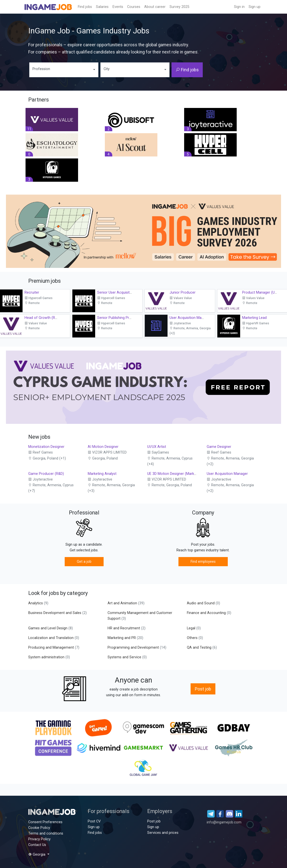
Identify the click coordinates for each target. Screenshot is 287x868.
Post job (203, 689)
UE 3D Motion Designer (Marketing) (175, 474)
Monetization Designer (46, 447)
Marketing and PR (125, 638)
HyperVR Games (256, 323)
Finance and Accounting (209, 613)
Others (195, 638)
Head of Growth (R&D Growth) (49, 318)
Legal (194, 628)
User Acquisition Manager (190, 318)
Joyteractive (180, 323)
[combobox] (64, 70)
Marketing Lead (254, 318)
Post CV (94, 821)
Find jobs (85, 7)
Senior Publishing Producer (119, 318)
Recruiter (32, 293)
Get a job (84, 562)
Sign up (255, 7)
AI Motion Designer (103, 447)
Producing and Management (54, 648)
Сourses (134, 7)
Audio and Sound (203, 603)
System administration (49, 657)
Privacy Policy (39, 839)
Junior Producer (183, 293)
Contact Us (37, 845)
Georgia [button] (37, 855)
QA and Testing (202, 648)
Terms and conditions (46, 833)
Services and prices (163, 833)
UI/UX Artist (157, 447)
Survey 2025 (179, 7)
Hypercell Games (39, 298)
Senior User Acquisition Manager (123, 293)
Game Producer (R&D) (46, 474)
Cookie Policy (39, 828)
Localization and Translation (54, 638)
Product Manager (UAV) (261, 293)
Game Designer (219, 447)
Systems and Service (127, 657)
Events (118, 7)
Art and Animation (126, 603)
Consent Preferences (45, 822)
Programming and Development (137, 648)
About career (155, 7)
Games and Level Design (51, 628)
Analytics (38, 603)
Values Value (181, 298)
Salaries (102, 7)
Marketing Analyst (102, 474)
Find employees (203, 562)
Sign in (239, 7)
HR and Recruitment (127, 628)
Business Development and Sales (57, 613)
